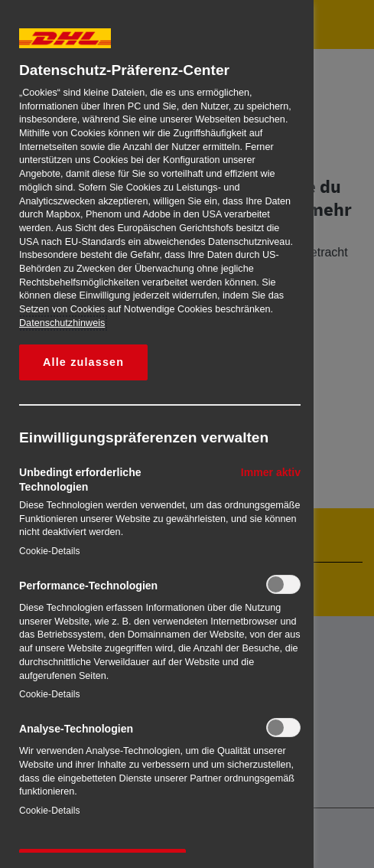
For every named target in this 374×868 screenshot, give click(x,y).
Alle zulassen (83, 362)
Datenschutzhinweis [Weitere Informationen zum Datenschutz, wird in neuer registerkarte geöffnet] (62, 323)
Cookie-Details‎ (50, 551)
